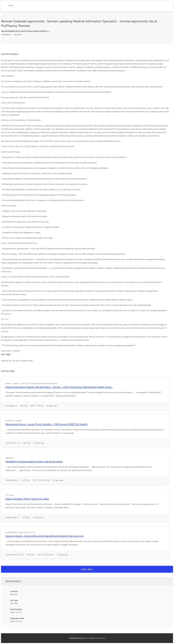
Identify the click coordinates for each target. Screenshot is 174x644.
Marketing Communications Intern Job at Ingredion (34, 462)
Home (11, 5)
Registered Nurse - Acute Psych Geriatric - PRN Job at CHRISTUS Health (46, 424)
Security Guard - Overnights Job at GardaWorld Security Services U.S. (45, 536)
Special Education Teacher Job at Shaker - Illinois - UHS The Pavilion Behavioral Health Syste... (59, 387)
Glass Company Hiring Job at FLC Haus (27, 499)
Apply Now (87, 569)
